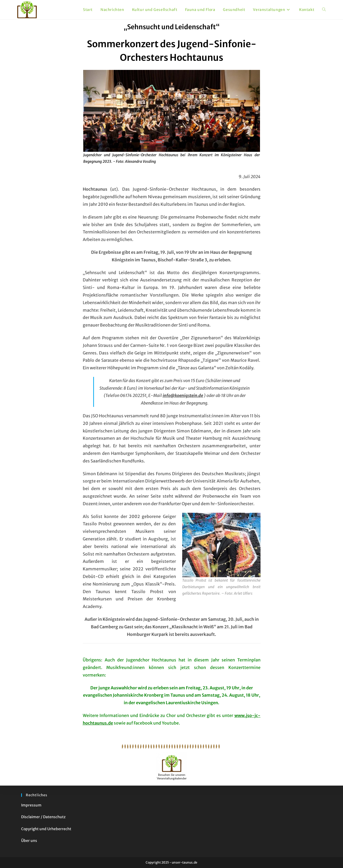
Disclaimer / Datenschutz (43, 817)
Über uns (29, 841)
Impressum (31, 805)
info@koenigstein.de (183, 395)
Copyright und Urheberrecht (46, 829)
